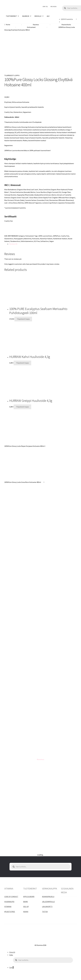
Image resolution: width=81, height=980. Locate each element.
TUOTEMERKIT (13, 16)
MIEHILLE (39, 16)
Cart (11, 967)
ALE (48, 16)
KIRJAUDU (54, 6)
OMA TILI (45, 6)
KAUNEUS (27, 16)
